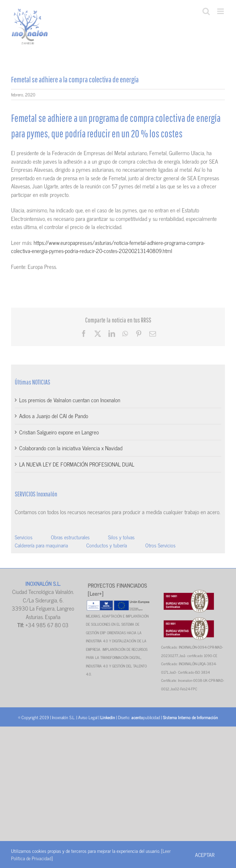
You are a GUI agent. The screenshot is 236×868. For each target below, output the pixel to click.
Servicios (24, 537)
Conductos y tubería (107, 545)
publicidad (146, 717)
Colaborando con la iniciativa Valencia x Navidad (71, 448)
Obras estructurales (70, 537)
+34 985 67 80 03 (47, 625)
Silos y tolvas (121, 537)
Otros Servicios (160, 545)
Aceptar (205, 855)
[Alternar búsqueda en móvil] (206, 11)
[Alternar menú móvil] (221, 11)
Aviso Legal (88, 717)
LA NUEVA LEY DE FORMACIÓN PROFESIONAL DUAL (77, 464)
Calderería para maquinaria (41, 545)
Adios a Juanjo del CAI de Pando (54, 416)
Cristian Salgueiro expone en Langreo (59, 432)
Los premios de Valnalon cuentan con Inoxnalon (70, 400)
